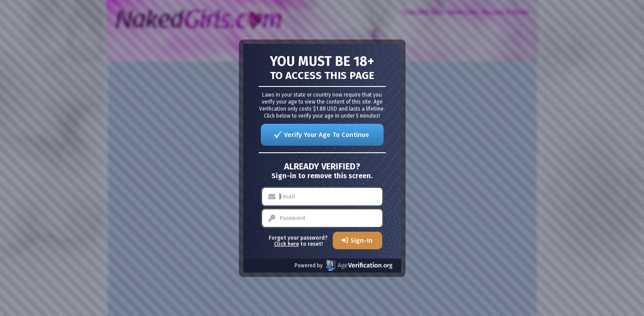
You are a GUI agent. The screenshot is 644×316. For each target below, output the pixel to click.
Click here (286, 244)
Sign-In (361, 241)
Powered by (343, 265)
